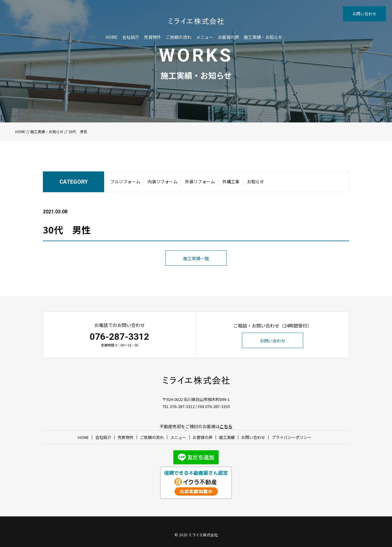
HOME (111, 37)
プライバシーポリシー (292, 437)
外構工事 (231, 182)
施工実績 (227, 437)
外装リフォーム (200, 182)
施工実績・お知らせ (263, 37)
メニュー (205, 37)
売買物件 (153, 37)
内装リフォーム (163, 182)
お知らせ (255, 182)
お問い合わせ (364, 14)
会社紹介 (131, 37)
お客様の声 (228, 37)
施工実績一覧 (196, 258)
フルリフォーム (125, 182)
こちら (226, 426)
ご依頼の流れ (179, 37)
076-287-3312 (119, 337)
